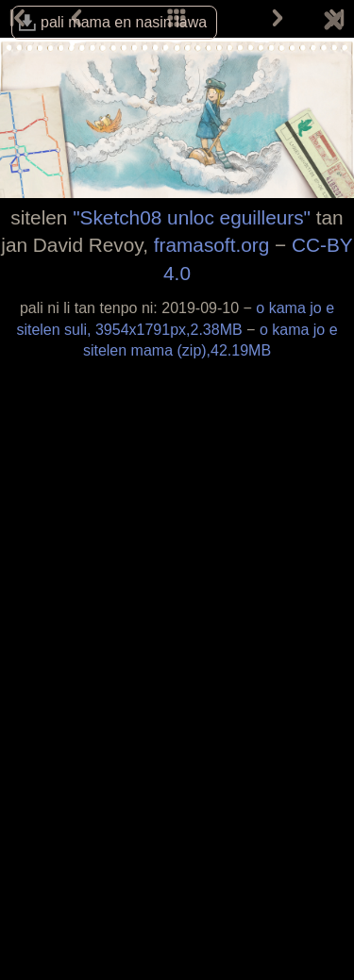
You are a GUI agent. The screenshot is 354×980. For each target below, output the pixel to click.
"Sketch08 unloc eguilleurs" (192, 217)
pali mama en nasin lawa (124, 22)
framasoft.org (212, 245)
